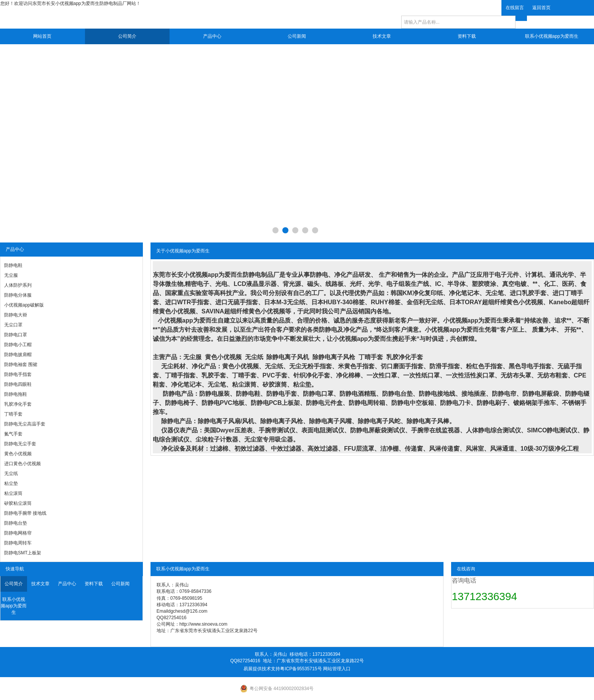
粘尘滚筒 (13, 493)
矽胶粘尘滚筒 (18, 503)
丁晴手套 (13, 414)
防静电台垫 (16, 523)
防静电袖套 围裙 (21, 364)
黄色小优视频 (18, 454)
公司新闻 (297, 36)
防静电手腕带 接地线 (25, 513)
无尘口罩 (13, 325)
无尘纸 (11, 474)
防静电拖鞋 (16, 394)
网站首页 (42, 36)
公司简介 (127, 36)
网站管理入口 (337, 669)
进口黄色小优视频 (22, 464)
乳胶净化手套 (18, 404)
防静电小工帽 (18, 345)
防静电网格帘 (18, 533)
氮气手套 (13, 434)
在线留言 (515, 8)
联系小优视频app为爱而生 (552, 36)
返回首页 (541, 8)
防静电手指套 (18, 374)
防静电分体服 (18, 295)
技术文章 (382, 36)
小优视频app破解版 (24, 305)
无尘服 (11, 275)
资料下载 (467, 36)
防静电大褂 (16, 315)
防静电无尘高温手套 (25, 424)
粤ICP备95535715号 (301, 669)
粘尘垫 (11, 483)
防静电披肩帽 (18, 355)
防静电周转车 (18, 543)
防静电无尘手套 (20, 444)
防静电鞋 (13, 265)
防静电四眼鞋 (18, 384)
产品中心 (212, 36)
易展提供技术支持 (262, 669)
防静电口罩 (16, 335)
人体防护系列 (18, 285)
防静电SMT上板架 (23, 553)
